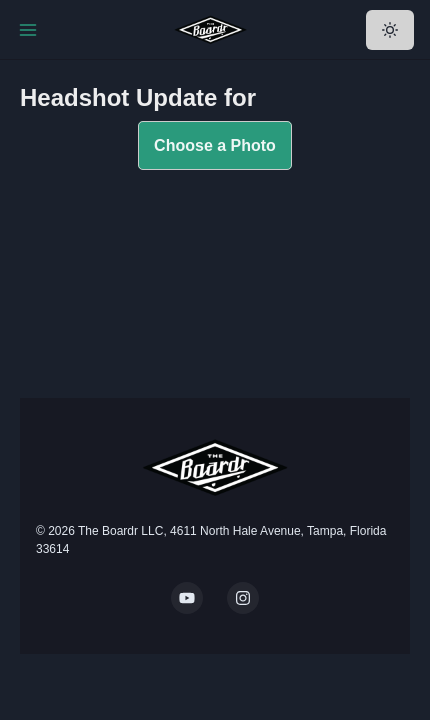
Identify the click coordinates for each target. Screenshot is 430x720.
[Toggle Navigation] (28, 30)
